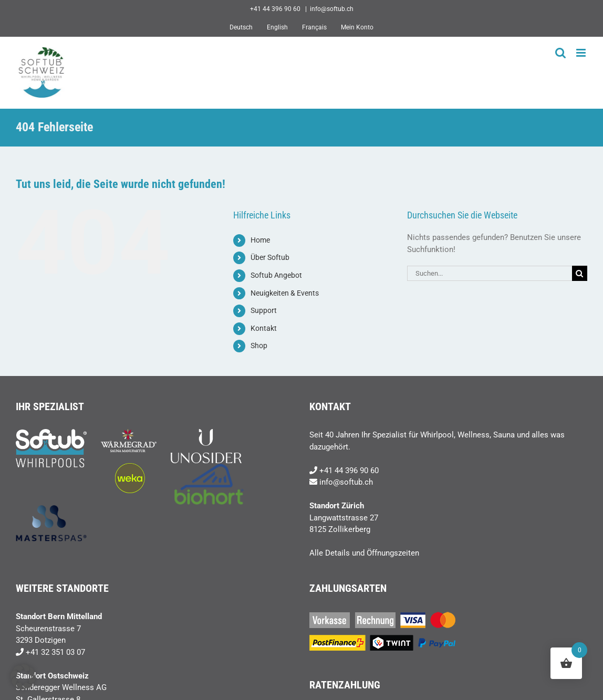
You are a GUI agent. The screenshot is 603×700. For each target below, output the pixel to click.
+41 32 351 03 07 (55, 652)
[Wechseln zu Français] (314, 27)
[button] (23, 677)
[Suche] (580, 273)
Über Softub (270, 257)
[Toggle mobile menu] (582, 53)
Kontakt (264, 328)
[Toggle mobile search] (560, 53)
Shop (259, 346)
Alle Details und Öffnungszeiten (364, 553)
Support (264, 310)
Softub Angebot (276, 275)
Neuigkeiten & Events (285, 293)
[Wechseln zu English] (277, 27)
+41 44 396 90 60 (349, 471)
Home (260, 240)
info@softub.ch (332, 9)
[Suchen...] (490, 273)
